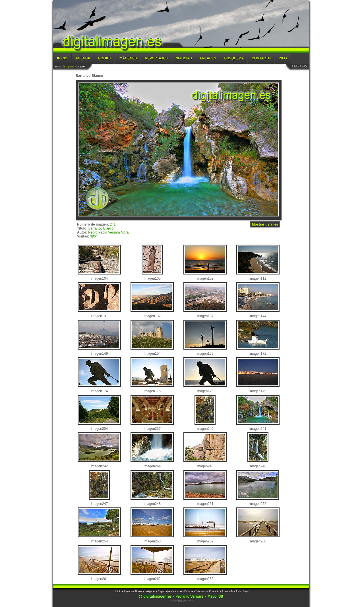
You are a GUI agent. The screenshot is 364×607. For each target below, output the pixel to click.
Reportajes (156, 58)
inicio (58, 66)
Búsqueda (234, 58)
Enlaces (208, 58)
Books (104, 58)
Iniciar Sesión (300, 66)
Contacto (261, 58)
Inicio (62, 58)
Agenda (83, 58)
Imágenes (128, 58)
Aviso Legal (242, 591)
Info (283, 58)
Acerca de (227, 591)
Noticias (184, 58)
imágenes (69, 66)
